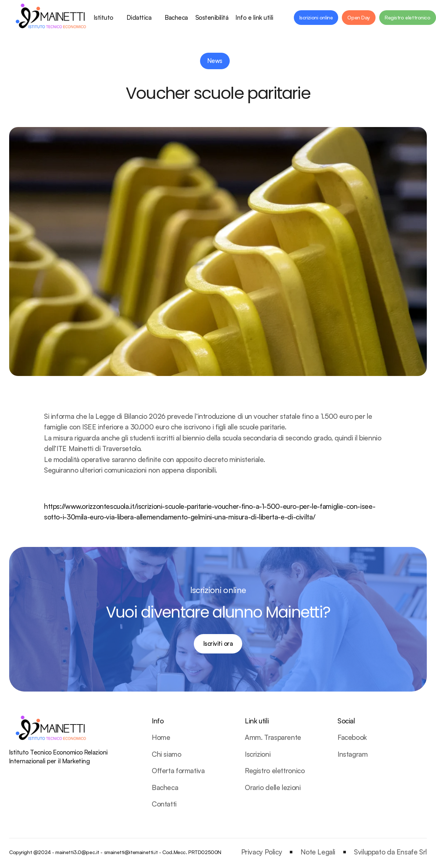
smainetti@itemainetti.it (131, 852)
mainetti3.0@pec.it (77, 852)
